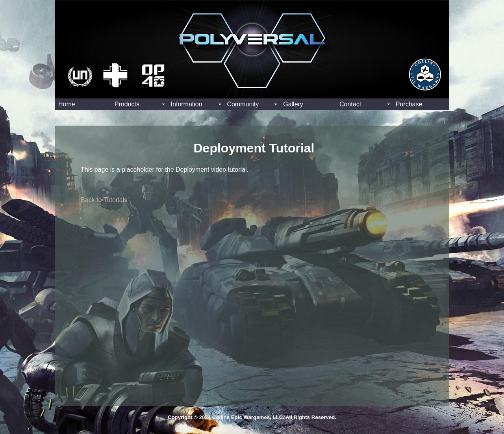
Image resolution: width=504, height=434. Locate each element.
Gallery (293, 104)
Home (67, 104)
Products (127, 104)
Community (243, 104)
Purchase (409, 104)
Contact (350, 104)
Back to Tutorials (104, 200)
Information (187, 104)
